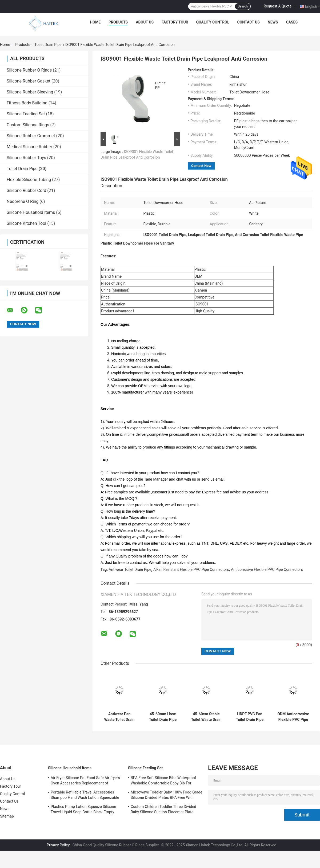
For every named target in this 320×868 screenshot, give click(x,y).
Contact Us (248, 22)
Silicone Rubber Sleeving (30, 92)
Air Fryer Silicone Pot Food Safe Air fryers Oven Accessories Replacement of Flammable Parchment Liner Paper (85, 781)
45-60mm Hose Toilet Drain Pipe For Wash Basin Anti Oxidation (163, 717)
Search (243, 6)
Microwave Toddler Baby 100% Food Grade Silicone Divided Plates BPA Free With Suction (167, 796)
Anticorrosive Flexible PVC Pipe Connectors (267, 569)
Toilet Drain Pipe (48, 45)
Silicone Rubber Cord (26, 191)
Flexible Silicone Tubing (29, 180)
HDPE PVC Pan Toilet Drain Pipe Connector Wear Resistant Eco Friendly (250, 717)
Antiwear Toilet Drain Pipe (130, 569)
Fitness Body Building (27, 103)
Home (95, 22)
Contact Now (201, 166)
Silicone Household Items (31, 212)
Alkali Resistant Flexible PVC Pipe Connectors (191, 569)
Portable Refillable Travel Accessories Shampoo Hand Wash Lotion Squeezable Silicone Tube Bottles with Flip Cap (85, 796)
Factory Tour (175, 22)
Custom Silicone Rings (28, 125)
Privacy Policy (58, 845)
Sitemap (7, 816)
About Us (145, 22)
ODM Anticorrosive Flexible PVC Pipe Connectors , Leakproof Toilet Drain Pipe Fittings (293, 717)
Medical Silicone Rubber (29, 147)
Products (118, 22)
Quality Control (213, 22)
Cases (292, 22)
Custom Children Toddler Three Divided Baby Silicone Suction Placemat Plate (163, 809)
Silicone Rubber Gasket (29, 81)
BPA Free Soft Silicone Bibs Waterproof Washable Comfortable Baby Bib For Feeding (163, 781)
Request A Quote (278, 6)
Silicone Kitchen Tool (26, 223)
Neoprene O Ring (23, 201)
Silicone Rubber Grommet (31, 136)
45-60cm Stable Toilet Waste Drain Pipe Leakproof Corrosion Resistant (206, 717)
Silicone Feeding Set (26, 114)
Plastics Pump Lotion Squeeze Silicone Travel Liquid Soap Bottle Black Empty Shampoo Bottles (83, 810)
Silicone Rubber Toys (26, 158)
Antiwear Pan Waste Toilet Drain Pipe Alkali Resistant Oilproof (119, 717)
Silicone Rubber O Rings (29, 70)
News (273, 22)
